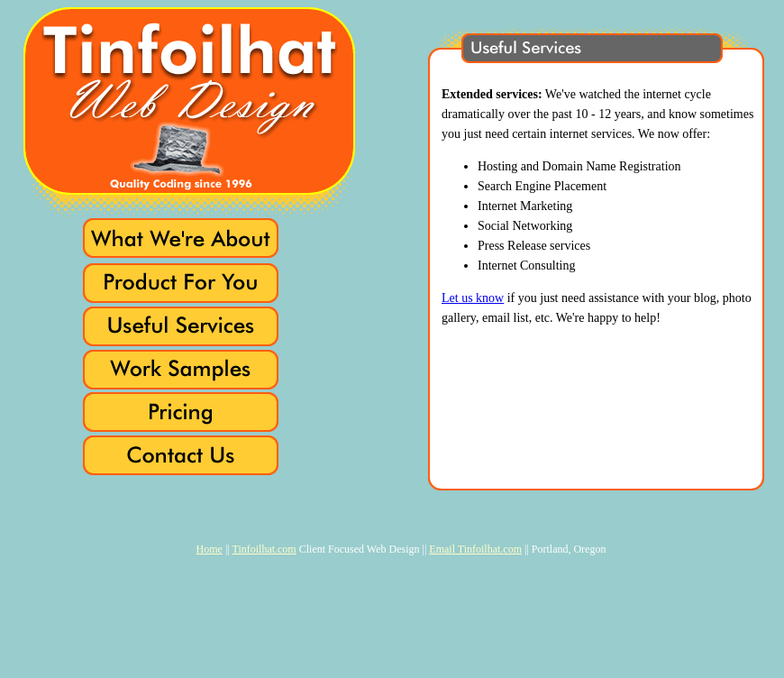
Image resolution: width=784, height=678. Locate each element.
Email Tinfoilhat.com (475, 549)
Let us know (473, 298)
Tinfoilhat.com (264, 549)
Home (210, 549)
